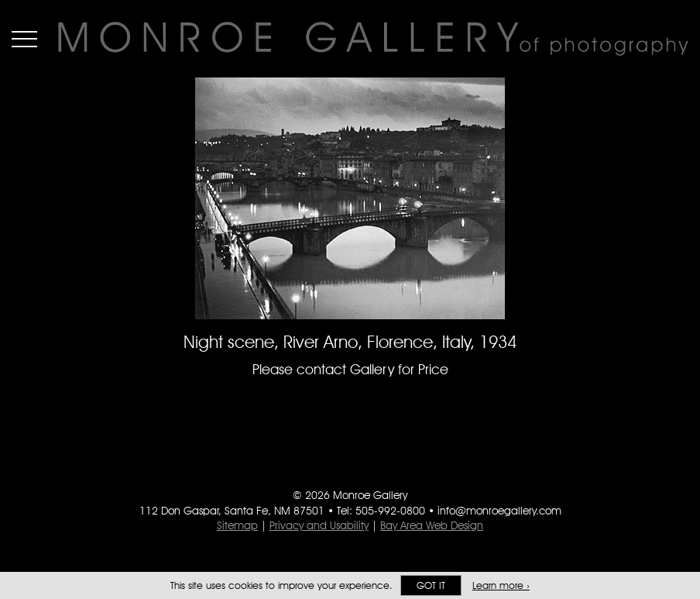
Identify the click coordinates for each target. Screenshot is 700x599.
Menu (24, 39)
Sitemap (237, 525)
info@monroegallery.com (499, 511)
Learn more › (501, 585)
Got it (431, 585)
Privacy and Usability (319, 525)
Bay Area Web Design (432, 525)
